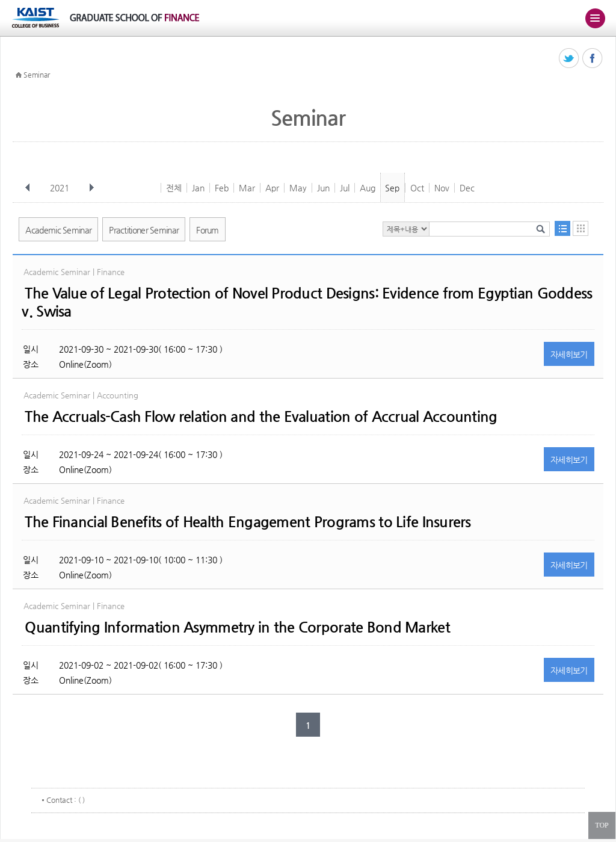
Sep (392, 188)
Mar (247, 188)
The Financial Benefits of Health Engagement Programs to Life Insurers (248, 522)
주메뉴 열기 (595, 18)
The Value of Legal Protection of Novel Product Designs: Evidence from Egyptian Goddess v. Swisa (307, 302)
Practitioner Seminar (144, 230)
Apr (272, 188)
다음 (91, 188)
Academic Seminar (58, 230)
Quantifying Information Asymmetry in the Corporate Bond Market (237, 627)
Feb (222, 188)
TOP (602, 825)
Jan (198, 188)
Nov (442, 188)
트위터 (569, 59)
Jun (323, 188)
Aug (368, 188)
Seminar (37, 75)
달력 (581, 228)
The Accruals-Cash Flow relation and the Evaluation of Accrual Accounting (261, 416)
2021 (61, 188)
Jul (345, 188)
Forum (208, 230)
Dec (467, 188)
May (298, 188)
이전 (28, 188)
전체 (174, 188)
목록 (562, 228)
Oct (417, 188)
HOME (19, 75)
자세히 (569, 354)
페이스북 (593, 59)
